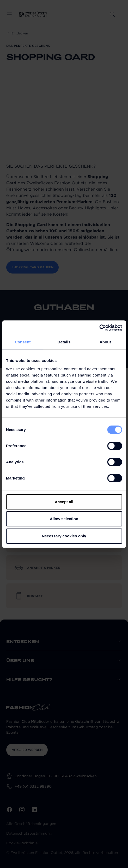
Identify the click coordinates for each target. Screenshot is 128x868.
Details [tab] (64, 342)
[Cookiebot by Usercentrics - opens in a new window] (99, 328)
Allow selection (64, 519)
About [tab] (105, 342)
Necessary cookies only (64, 536)
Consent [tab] (23, 342)
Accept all (64, 502)
